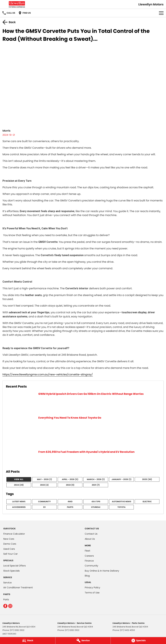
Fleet (87, 551)
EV (45, 507)
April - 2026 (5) (70, 479)
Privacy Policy (92, 587)
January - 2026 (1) (121, 479)
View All (19, 479)
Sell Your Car (10, 554)
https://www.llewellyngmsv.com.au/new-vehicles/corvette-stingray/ (48, 374)
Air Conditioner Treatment (18, 587)
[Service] (83, 641)
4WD (70, 501)
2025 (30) (147, 479)
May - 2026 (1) (45, 479)
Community (44, 501)
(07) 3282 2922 (17, 630)
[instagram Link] (10, 606)
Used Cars (9, 549)
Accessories (19, 507)
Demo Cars (10, 544)
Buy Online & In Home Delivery (102, 571)
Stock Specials (11, 571)
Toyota (121, 507)
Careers (89, 556)
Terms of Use (92, 593)
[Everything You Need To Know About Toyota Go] (83, 431)
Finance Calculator (14, 534)
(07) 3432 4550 (127, 630)
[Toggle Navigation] (161, 13)
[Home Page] (17, 4)
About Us (90, 539)
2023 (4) (44, 485)
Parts (70, 507)
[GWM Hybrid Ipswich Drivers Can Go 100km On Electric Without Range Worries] (83, 402)
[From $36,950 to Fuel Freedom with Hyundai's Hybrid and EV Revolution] (83, 458)
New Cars (9, 539)
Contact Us (91, 534)
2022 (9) (70, 485)
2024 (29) (19, 485)
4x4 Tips (96, 501)
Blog (87, 576)
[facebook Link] (5, 606)
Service (7, 583)
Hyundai (96, 507)
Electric (147, 501)
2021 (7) (96, 485)
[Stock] (28, 641)
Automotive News (121, 501)
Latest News (19, 501)
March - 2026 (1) (96, 479)
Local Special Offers (14, 566)
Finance (89, 561)
